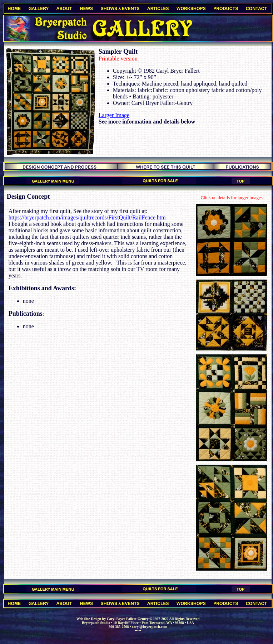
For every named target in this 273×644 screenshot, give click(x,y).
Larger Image (114, 115)
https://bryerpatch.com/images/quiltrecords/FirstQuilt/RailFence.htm (87, 217)
